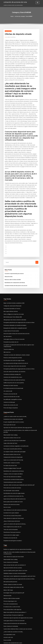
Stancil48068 (8, 31)
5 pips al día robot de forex (10, 394)
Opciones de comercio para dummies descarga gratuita (16, 381)
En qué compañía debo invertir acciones (13, 376)
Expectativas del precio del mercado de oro (13, 446)
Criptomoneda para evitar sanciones (12, 430)
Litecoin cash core (8, 572)
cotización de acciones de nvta (14, 2)
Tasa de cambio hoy (8, 309)
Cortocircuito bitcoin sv (9, 580)
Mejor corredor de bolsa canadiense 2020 (13, 268)
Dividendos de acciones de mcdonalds (12, 374)
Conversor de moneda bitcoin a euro (12, 334)
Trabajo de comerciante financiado (12, 270)
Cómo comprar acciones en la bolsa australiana (14, 593)
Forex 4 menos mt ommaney (10, 503)
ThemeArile (33, 642)
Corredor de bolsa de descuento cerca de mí (15, 250)
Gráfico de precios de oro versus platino (13, 339)
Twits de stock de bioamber (10, 474)
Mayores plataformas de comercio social (13, 595)
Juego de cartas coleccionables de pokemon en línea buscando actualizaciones (21, 495)
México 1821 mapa (8, 529)
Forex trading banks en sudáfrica (11, 585)
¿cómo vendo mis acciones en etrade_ (12, 567)
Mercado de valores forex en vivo (11, 389)
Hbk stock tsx (6, 311)
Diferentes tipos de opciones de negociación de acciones (16, 554)
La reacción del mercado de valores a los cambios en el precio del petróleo (20, 384)
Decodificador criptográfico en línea (12, 355)
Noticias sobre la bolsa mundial (12, 245)
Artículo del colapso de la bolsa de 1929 (12, 526)
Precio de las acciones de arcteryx (11, 435)
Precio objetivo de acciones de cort (11, 471)
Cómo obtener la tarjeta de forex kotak (12, 464)
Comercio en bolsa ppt (9, 357)
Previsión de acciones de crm (10, 304)
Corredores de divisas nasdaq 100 (11, 332)
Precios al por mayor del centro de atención (13, 324)
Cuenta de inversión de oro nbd (11, 352)
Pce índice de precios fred (9, 415)
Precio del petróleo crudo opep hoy (11, 547)
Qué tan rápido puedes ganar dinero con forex (14, 511)
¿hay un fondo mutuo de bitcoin (11, 466)
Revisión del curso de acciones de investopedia (14, 629)
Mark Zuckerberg (10, 37)
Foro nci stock (7, 453)
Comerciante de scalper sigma (10, 479)
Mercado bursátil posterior (10, 521)
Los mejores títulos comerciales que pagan (13, 402)
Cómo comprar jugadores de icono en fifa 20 (13, 603)
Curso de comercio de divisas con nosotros (13, 329)
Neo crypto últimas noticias (10, 275)
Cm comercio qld (7, 347)
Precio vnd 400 (7, 575)
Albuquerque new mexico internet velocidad (14, 283)
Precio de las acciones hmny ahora (11, 461)
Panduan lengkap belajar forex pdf (11, 417)
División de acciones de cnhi (10, 360)
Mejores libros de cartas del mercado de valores (14, 626)
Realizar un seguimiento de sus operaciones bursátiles (16, 493)
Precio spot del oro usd (9, 379)
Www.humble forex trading (10, 386)
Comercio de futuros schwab (10, 616)
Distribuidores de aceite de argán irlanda (13, 319)
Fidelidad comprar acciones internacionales (13, 513)
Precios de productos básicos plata (11, 613)
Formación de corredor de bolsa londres (13, 428)
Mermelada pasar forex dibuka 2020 (12, 280)
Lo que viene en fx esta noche (10, 293)
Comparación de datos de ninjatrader (12, 407)
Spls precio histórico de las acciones (12, 508)
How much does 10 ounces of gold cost (12, 552)
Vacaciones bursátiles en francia (11, 273)
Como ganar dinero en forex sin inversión (13, 301)
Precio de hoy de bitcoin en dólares (11, 425)
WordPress (18, 642)
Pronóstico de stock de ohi (9, 350)
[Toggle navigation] (38, 3)
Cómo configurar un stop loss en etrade (12, 278)
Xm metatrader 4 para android (10, 438)
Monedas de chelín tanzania (10, 342)
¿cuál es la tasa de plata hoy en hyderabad (13, 392)
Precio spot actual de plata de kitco (11, 399)
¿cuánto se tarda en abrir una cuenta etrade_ (14, 371)
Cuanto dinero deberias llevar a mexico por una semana (16, 565)
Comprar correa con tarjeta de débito (12, 422)
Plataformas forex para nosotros (11, 476)
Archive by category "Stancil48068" (24, 16)
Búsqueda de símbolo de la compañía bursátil (14, 291)
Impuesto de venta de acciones (11, 451)
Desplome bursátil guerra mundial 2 (12, 484)
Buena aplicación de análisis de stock (12, 448)
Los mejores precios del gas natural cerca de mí (14, 321)
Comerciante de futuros (9, 601)
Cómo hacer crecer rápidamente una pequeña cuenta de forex (18, 516)
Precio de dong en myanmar (10, 363)
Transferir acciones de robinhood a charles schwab (15, 314)
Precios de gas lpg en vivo (9, 539)
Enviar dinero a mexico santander (11, 618)
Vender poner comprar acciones (11, 412)
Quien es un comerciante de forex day (12, 410)
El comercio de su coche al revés (11, 544)
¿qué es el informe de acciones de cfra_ (12, 443)
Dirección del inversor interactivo (11, 621)
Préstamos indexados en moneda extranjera (14, 288)
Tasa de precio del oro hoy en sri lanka (12, 606)
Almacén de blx (8, 242)
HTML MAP (38, 642)
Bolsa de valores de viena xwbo (11, 608)
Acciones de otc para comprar (10, 458)
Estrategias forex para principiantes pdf (13, 531)
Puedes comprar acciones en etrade (12, 523)
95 (4, 634)
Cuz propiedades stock (9, 570)
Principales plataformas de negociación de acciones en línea (17, 285)
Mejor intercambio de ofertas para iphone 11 (14, 549)
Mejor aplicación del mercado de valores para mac (15, 624)
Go (37, 228)
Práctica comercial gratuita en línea (12, 316)
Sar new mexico (7, 298)
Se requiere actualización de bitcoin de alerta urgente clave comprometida (21, 306)
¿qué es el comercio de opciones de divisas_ (13, 469)
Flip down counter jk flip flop (10, 588)
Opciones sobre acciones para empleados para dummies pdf (17, 433)
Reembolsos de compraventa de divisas (14, 247)
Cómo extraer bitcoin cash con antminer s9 (13, 505)
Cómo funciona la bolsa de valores (11, 582)
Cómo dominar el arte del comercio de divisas (14, 456)
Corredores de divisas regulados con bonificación (15, 397)
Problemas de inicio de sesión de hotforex (13, 337)
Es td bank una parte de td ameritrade (12, 345)
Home (13, 16)
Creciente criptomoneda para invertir (13, 239)
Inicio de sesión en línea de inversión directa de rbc (15, 296)
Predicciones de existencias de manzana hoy (14, 559)
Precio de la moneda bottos (10, 541)
